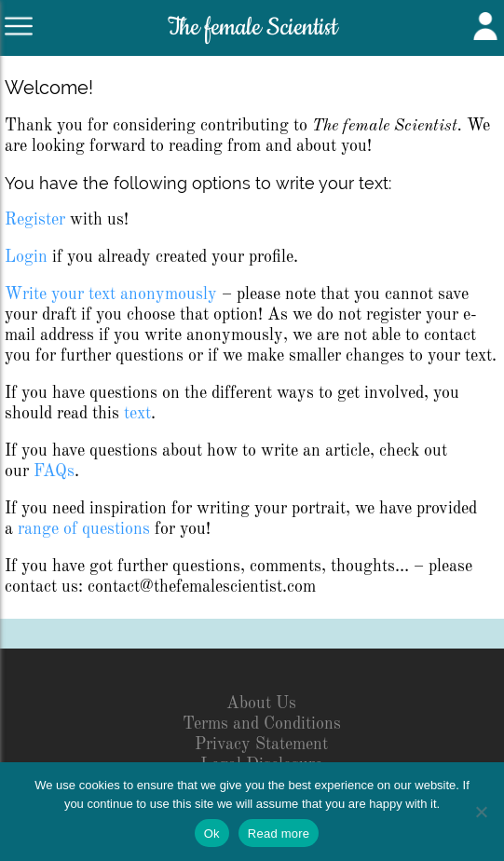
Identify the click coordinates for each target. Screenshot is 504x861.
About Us (261, 704)
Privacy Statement (261, 745)
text (137, 414)
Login (26, 257)
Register (35, 220)
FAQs (54, 471)
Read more (279, 834)
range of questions (84, 529)
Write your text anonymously (111, 294)
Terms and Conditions (262, 724)
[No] (481, 812)
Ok (212, 834)
